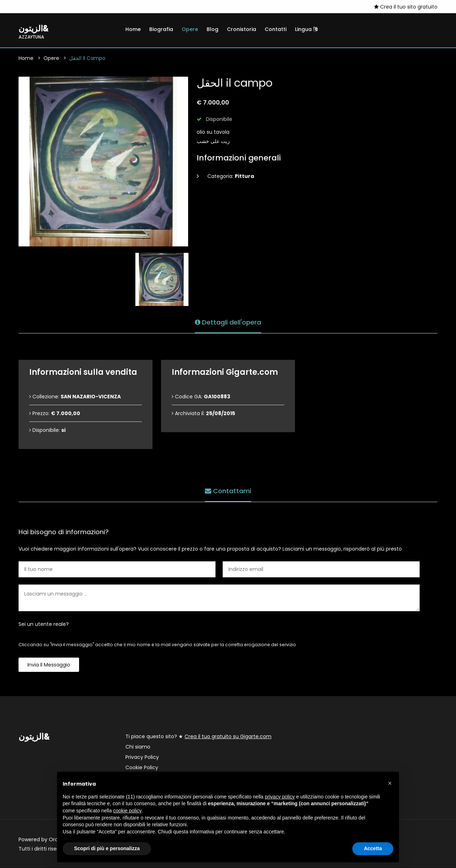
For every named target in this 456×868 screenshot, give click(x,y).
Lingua (306, 29)
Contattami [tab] (228, 490)
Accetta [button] (373, 848)
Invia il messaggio (49, 665)
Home (133, 29)
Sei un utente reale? (44, 624)
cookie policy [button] (128, 811)
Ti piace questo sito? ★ (198, 737)
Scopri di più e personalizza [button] (107, 848)
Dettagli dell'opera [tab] (228, 321)
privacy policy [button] (280, 797)
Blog (213, 29)
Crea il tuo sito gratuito (406, 7)
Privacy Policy (142, 757)
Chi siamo (138, 747)
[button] (390, 783)
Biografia (161, 29)
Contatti (276, 29)
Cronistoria (242, 29)
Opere (190, 29)
